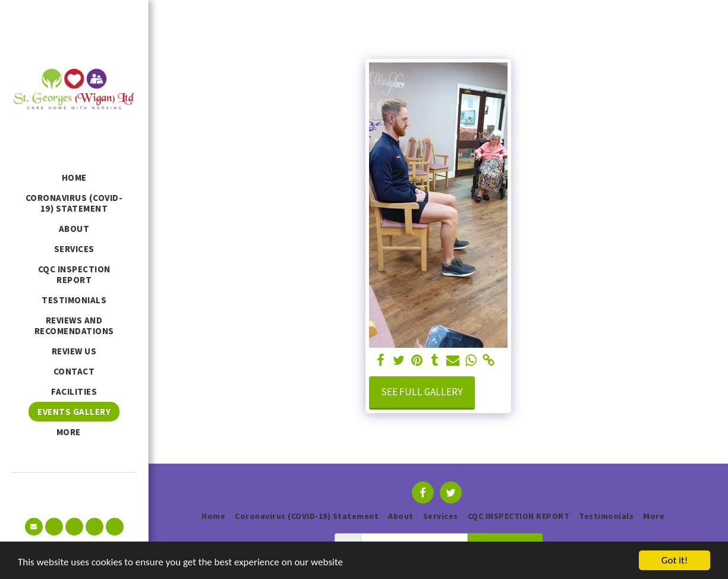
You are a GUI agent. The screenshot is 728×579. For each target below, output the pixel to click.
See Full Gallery (422, 392)
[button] (34, 527)
